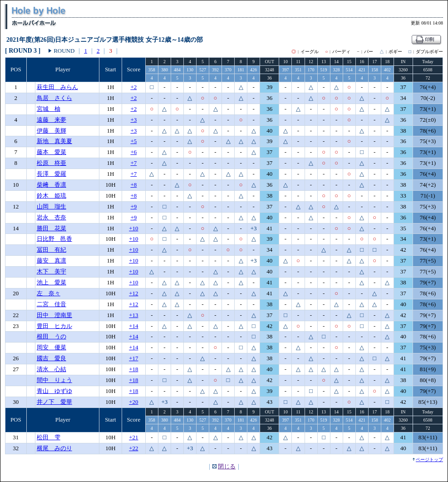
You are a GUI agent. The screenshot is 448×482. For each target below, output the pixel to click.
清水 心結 (52, 369)
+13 (133, 315)
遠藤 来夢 (52, 120)
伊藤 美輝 (52, 131)
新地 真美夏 (54, 141)
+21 (133, 437)
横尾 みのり (54, 448)
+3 (133, 120)
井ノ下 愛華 (54, 402)
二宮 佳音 (52, 304)
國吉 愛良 (52, 358)
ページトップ (429, 460)
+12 (133, 293)
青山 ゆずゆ (54, 391)
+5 (133, 141)
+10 (133, 228)
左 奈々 (49, 293)
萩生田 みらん (57, 87)
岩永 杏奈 (52, 217)
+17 (133, 358)
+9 (133, 206)
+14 (133, 326)
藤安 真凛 (52, 261)
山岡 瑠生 (52, 206)
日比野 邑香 (54, 239)
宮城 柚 (49, 109)
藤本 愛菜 (52, 152)
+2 (133, 87)
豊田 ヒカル (54, 326)
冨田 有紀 (52, 250)
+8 (133, 185)
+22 (133, 448)
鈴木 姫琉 (52, 196)
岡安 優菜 (52, 347)
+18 (133, 369)
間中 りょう (54, 380)
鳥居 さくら (54, 98)
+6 (133, 152)
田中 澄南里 (54, 315)
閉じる (227, 466)
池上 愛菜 (52, 282)
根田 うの (52, 336)
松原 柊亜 (52, 163)
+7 (133, 163)
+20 (133, 402)
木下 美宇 (52, 271)
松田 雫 (49, 437)
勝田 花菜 (52, 228)
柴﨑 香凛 (52, 185)
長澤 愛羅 (52, 174)
